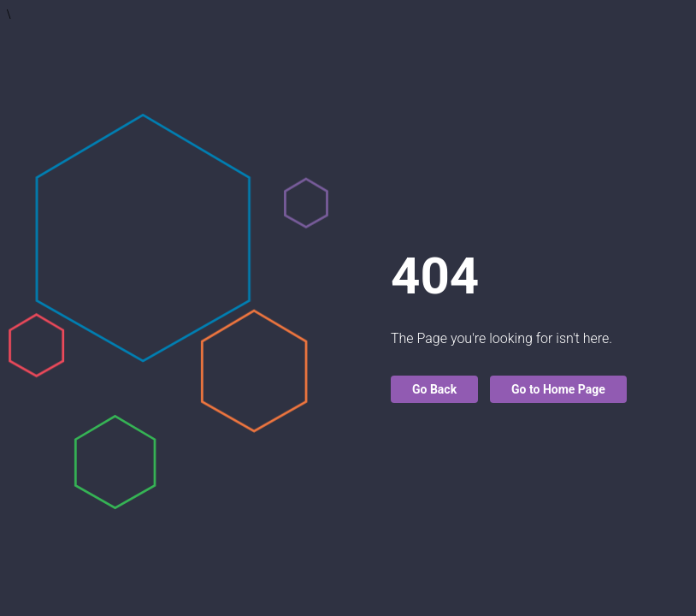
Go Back (434, 389)
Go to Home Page (558, 389)
